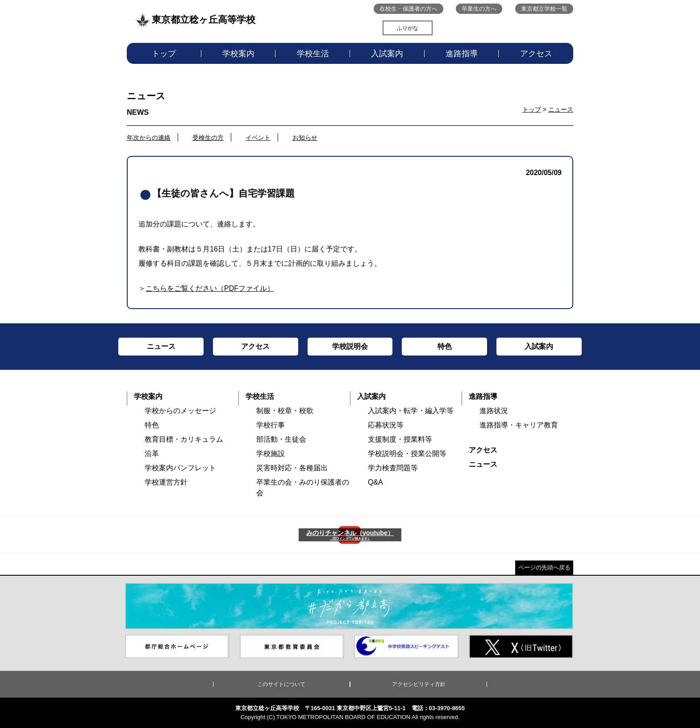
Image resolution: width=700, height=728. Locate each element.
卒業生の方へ (479, 9)
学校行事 (271, 425)
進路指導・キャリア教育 (519, 425)
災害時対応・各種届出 (292, 468)
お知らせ (305, 138)
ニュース (561, 109)
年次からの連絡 (149, 138)
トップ (164, 54)
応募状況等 (386, 425)
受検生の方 (208, 138)
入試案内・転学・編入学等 (411, 411)
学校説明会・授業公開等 (407, 454)
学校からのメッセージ (180, 411)
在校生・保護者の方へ (408, 9)
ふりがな (408, 28)
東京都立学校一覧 (544, 9)
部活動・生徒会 (281, 439)
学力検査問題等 (393, 468)
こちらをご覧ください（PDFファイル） (210, 288)
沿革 (152, 454)
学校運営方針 (166, 482)
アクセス (536, 54)
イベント (258, 138)
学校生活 (313, 54)
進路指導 (462, 54)
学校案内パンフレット (180, 468)
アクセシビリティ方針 (419, 684)
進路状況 (494, 411)
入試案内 (387, 54)
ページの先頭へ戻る (544, 567)
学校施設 (271, 454)
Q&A (375, 482)
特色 (152, 425)
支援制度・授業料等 (400, 439)
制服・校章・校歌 (285, 411)
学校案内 (238, 54)
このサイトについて (281, 684)
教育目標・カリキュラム (184, 439)
